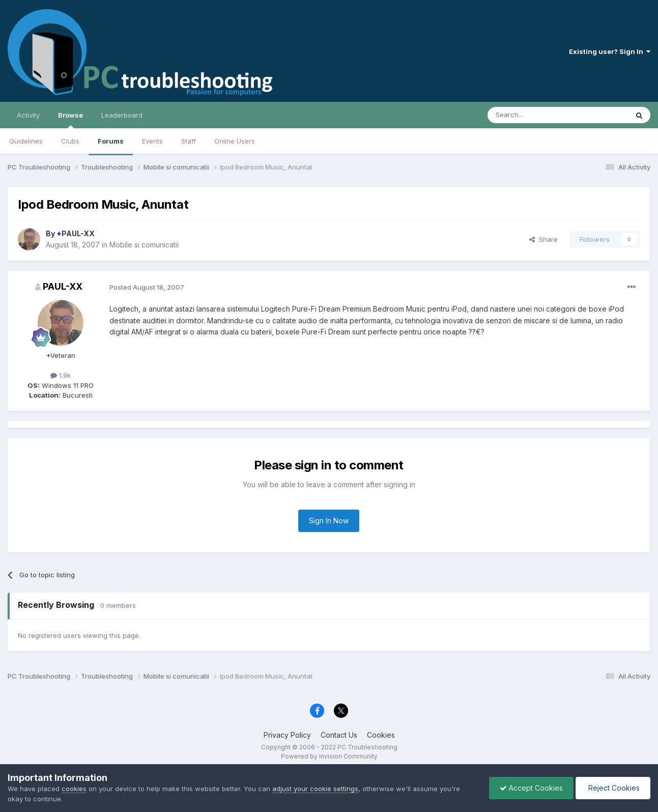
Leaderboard (122, 115)
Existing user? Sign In (610, 51)
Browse (70, 120)
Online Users (235, 141)
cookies (74, 789)
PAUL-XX (76, 233)
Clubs (70, 141)
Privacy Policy (287, 735)
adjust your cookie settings (315, 789)
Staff (189, 141)
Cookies (381, 735)
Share (543, 239)
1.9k (61, 375)
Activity (28, 115)
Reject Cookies (613, 788)
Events (152, 141)
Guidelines (26, 141)
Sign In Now (329, 521)
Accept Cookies (531, 788)
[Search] (532, 115)
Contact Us (339, 735)
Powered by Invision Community (329, 756)
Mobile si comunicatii (144, 245)
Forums (111, 141)
